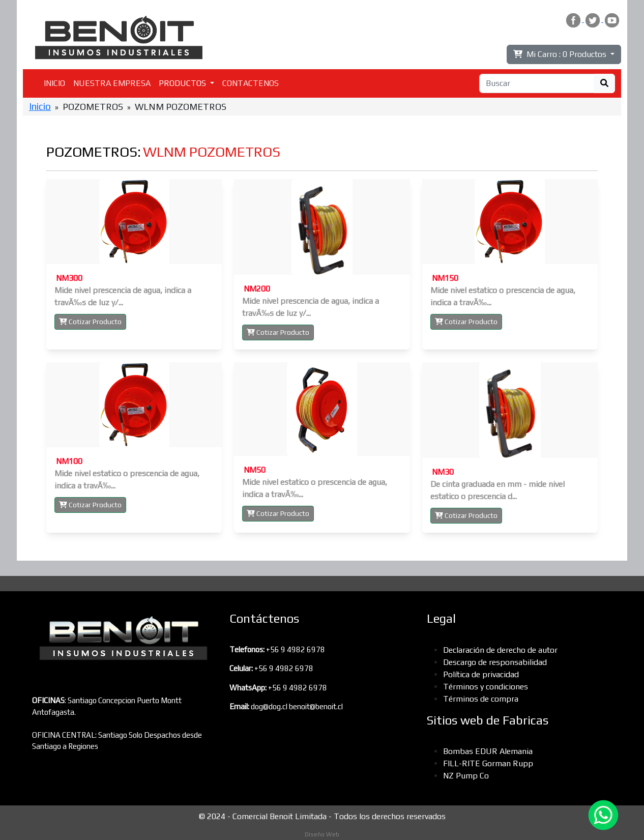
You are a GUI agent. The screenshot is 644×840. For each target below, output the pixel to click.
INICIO (54, 83)
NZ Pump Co (466, 776)
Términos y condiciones (486, 687)
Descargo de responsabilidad (495, 662)
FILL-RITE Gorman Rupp (488, 763)
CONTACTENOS (251, 83)
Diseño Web (322, 834)
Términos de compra (481, 699)
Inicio (40, 106)
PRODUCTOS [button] (183, 83)
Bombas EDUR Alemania (488, 751)
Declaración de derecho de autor (500, 650)
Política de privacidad (481, 674)
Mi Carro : (561, 54)
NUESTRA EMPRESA (112, 83)
